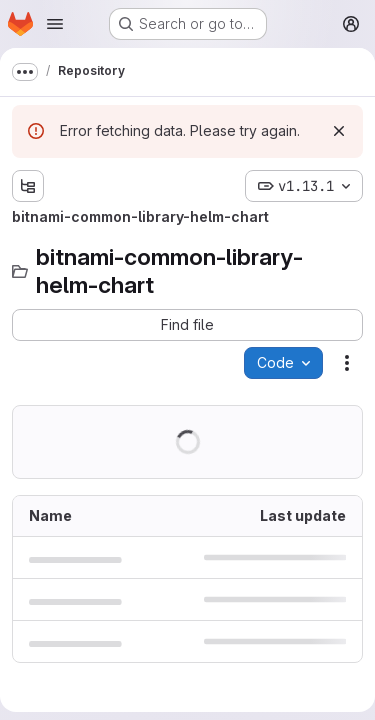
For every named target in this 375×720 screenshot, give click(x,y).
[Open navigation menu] (55, 24)
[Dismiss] (339, 131)
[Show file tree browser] (28, 186)
